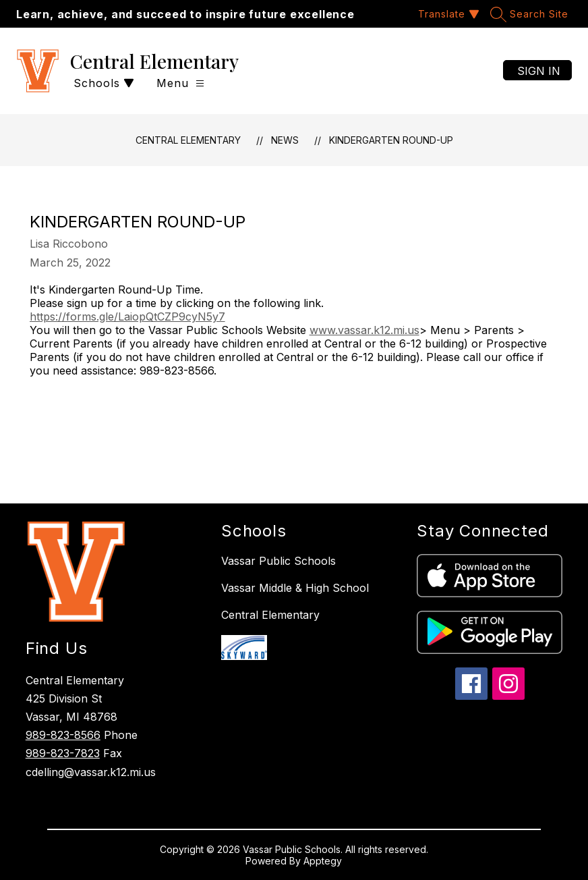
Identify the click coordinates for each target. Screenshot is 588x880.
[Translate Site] (447, 14)
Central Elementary (188, 140)
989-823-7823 (63, 753)
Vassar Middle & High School (295, 588)
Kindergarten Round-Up (391, 140)
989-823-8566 (63, 735)
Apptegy (323, 861)
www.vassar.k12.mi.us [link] (364, 330)
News (285, 140)
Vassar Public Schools (278, 561)
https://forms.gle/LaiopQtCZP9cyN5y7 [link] (127, 317)
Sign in (539, 71)
